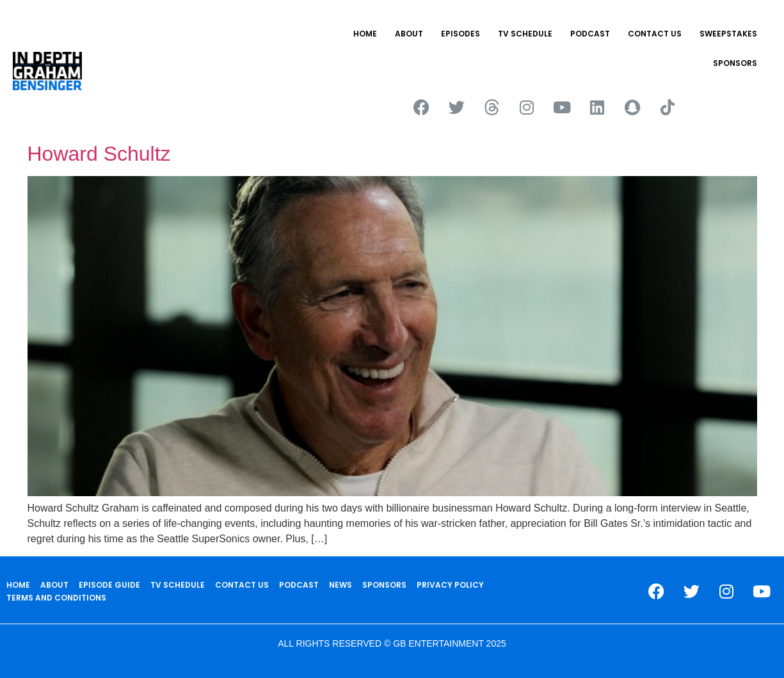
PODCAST (590, 34)
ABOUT (409, 34)
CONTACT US (655, 34)
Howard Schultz (99, 154)
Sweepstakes (728, 34)
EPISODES (460, 34)
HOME (365, 34)
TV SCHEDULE (525, 34)
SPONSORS (735, 63)
